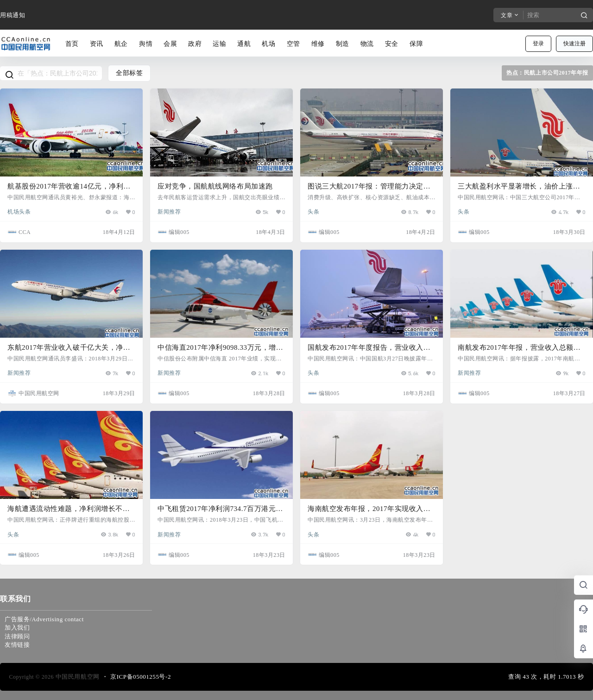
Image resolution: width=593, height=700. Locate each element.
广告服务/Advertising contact (44, 619)
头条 (313, 211)
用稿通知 (13, 15)
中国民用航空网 (77, 677)
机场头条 (19, 211)
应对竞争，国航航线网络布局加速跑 (215, 186)
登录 (538, 44)
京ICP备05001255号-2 (141, 677)
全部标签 (129, 73)
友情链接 (17, 645)
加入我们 (17, 627)
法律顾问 (17, 636)
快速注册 (574, 44)
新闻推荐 (169, 211)
